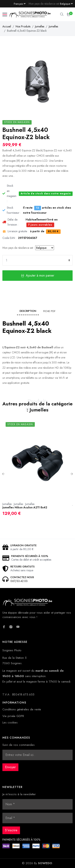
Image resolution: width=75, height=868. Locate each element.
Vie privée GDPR (13, 716)
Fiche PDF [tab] (49, 311)
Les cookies (10, 722)
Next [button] (72, 474)
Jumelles (40, 26)
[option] (37, 471)
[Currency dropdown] (66, 4)
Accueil (7, 26)
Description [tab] (28, 311)
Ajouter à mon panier (38, 275)
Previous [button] (3, 474)
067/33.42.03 (19, 581)
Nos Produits (23, 26)
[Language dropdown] (20, 4)
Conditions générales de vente (22, 709)
